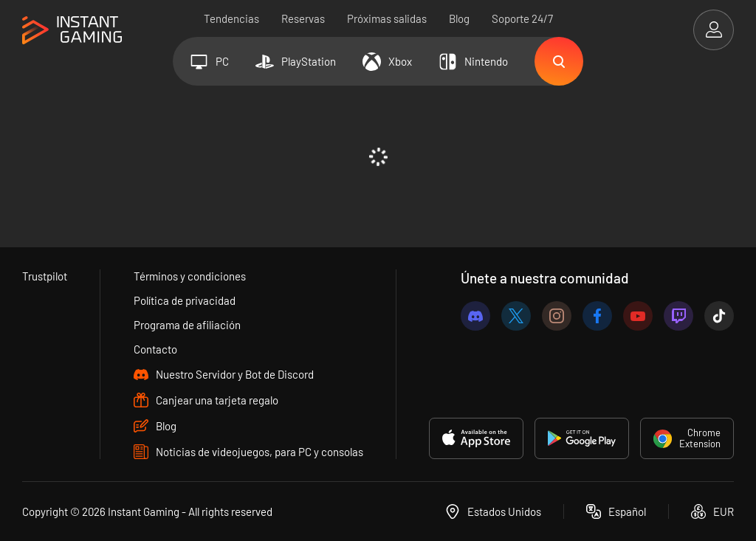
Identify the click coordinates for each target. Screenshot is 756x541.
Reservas (303, 18)
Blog (459, 18)
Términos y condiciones (190, 276)
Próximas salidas (387, 18)
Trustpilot (45, 276)
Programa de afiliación (187, 325)
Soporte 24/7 (522, 18)
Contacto (155, 349)
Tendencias (231, 18)
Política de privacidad (185, 300)
